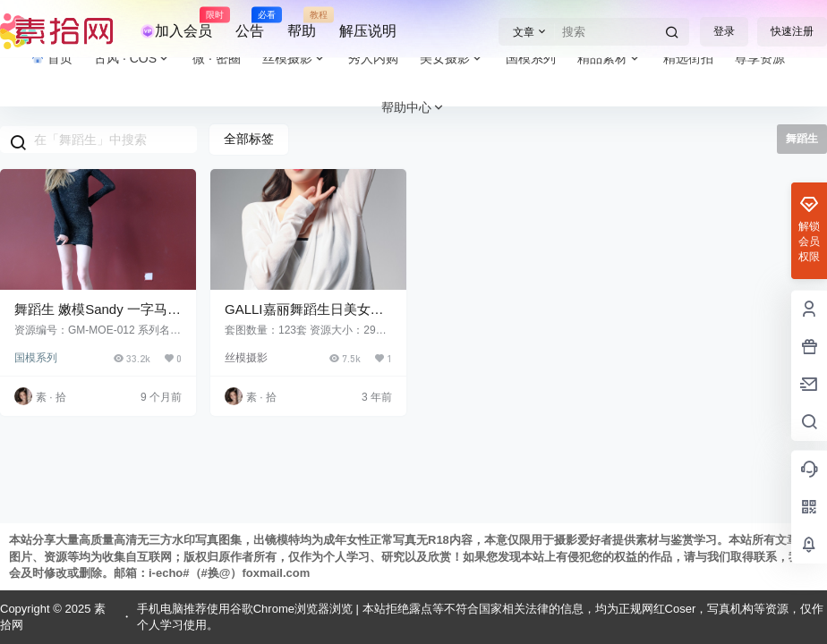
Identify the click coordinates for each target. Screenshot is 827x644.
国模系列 (36, 358)
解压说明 (368, 31)
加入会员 (176, 23)
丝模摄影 (246, 358)
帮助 (302, 23)
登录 (724, 31)
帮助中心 (413, 108)
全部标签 (249, 139)
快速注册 (792, 31)
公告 (250, 23)
